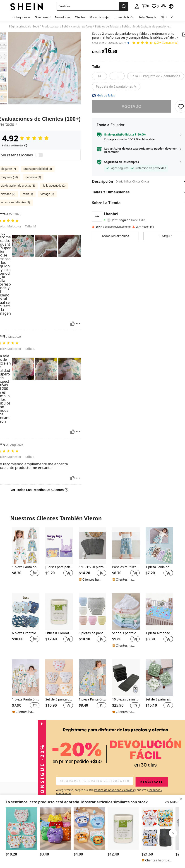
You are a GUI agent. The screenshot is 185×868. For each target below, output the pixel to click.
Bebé (36, 27)
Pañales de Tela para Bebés (112, 27)
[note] (92, 579)
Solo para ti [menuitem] (43, 17)
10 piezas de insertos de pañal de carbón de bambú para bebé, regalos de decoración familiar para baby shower (126, 699)
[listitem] (26, 557)
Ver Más (92, 729)
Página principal (19, 27)
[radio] (99, 76)
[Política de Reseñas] (15, 145)
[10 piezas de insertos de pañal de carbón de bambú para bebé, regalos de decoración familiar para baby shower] (126, 678)
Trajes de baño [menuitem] (124, 17)
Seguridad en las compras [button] (121, 162)
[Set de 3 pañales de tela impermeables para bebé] (159, 678)
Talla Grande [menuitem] (147, 17)
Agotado (132, 106)
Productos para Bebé (55, 27)
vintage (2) (47, 194)
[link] (145, 6)
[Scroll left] (166, 17)
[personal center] (137, 6)
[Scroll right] (172, 17)
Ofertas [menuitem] (80, 17)
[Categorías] (22, 17)
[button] (88, 6)
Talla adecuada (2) (54, 186)
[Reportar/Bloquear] (78, 324)
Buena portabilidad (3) (38, 169)
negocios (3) (33, 177)
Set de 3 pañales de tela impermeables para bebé (159, 699)
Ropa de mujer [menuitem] (100, 17)
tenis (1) (28, 194)
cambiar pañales (82, 27)
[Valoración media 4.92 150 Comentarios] (155, 43)
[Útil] (72, 324)
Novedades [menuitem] (63, 17)
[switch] (39, 155)
